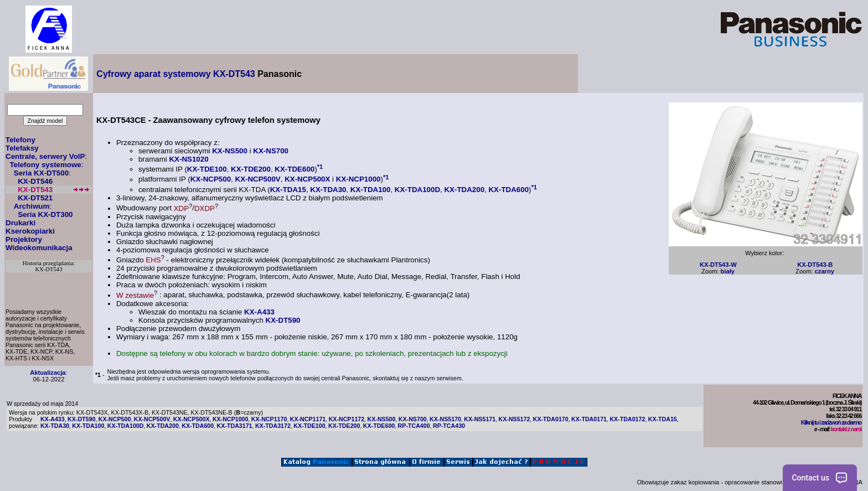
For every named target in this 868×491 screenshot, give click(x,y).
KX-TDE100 (207, 169)
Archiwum (32, 206)
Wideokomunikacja (39, 248)
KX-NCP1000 (358, 180)
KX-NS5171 (480, 419)
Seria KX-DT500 (41, 173)
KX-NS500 (230, 151)
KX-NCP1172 (347, 419)
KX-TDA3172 (273, 426)
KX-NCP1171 (308, 419)
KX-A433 (259, 312)
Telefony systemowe (45, 165)
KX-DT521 (35, 198)
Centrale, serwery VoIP (45, 156)
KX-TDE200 (251, 169)
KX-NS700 (271, 151)
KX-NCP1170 (269, 419)
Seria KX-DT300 (45, 215)
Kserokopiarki (30, 231)
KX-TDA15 (288, 190)
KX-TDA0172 (627, 419)
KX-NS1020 (188, 159)
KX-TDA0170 (551, 419)
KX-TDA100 (371, 190)
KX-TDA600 (508, 190)
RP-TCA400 (414, 426)
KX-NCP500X (307, 180)
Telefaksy (22, 148)
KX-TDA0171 (589, 419)
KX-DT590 (283, 320)
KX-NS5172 (515, 419)
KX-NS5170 (445, 419)
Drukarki (20, 223)
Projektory (24, 239)
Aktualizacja (48, 373)
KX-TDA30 (328, 190)
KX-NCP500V (258, 180)
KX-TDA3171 (235, 426)
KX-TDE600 (294, 169)
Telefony (20, 140)
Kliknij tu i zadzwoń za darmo (831, 422)
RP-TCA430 (449, 426)
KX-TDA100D (417, 190)
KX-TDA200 (464, 190)
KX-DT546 (35, 181)
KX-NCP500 (211, 180)
